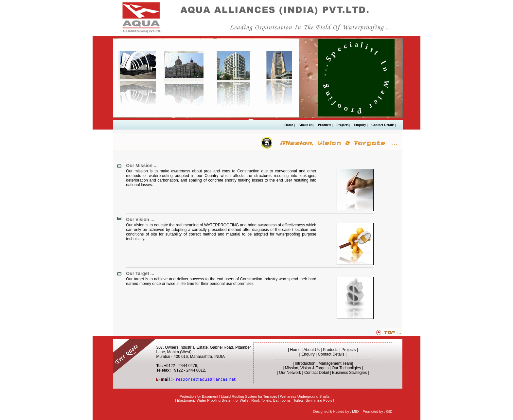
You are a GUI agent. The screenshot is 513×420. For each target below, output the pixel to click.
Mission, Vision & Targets (307, 368)
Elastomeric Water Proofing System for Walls (213, 400)
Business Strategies (349, 373)
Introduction (305, 363)
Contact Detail (317, 373)
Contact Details (331, 354)
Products (331, 350)
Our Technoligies (346, 368)
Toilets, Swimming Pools (313, 400)
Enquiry (308, 354)
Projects (349, 350)
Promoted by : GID (377, 411)
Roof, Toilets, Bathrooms (271, 400)
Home (295, 350)
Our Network (290, 373)
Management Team (336, 363)
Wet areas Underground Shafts (305, 396)
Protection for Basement (199, 396)
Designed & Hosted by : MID (336, 411)
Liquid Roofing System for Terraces (249, 396)
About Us (312, 350)
